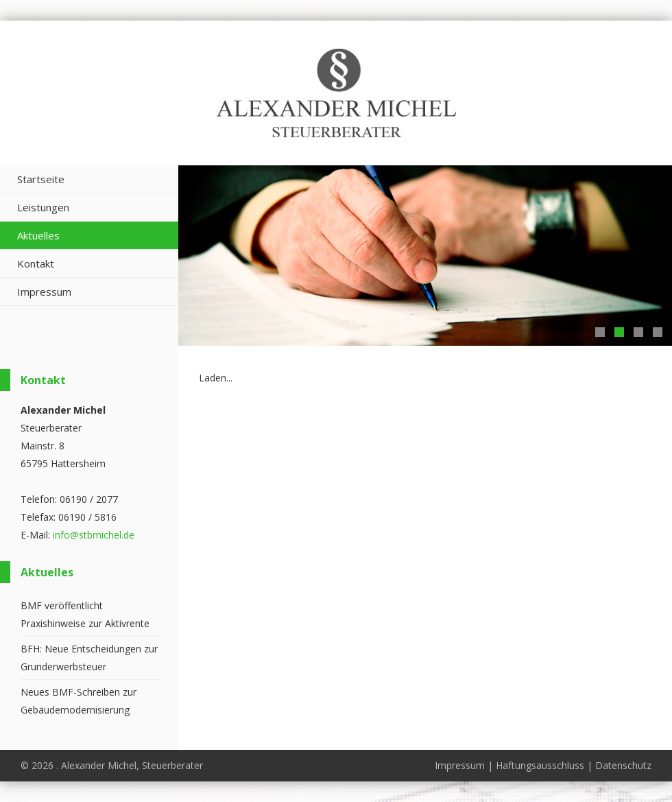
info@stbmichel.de (94, 535)
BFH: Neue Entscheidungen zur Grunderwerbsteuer (89, 658)
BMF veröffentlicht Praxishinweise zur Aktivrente (85, 614)
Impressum (44, 292)
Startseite (41, 179)
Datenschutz (623, 765)
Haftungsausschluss (540, 765)
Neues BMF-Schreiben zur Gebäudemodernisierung (79, 701)
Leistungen (43, 207)
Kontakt (36, 263)
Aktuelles (38, 235)
